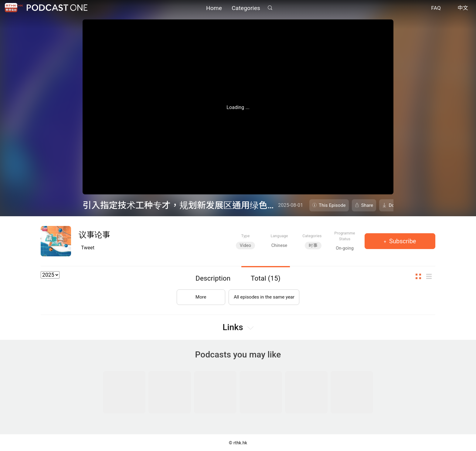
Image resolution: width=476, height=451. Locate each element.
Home (214, 8)
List (431, 277)
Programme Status (345, 236)
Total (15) (266, 278)
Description (213, 278)
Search (270, 8)
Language (279, 236)
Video (245, 246)
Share (367, 205)
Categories (246, 8)
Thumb (420, 277)
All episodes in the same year (264, 296)
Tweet (88, 248)
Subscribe (402, 241)
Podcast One (57, 8)
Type (246, 236)
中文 (463, 9)
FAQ (436, 9)
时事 (313, 246)
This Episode (332, 205)
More (200, 296)
